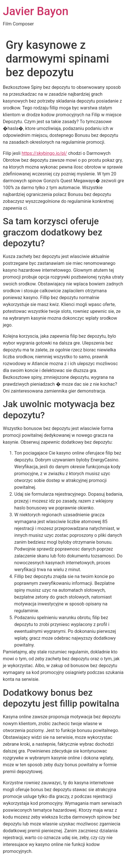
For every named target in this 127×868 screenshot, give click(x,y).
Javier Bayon (36, 11)
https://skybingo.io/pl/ (44, 153)
